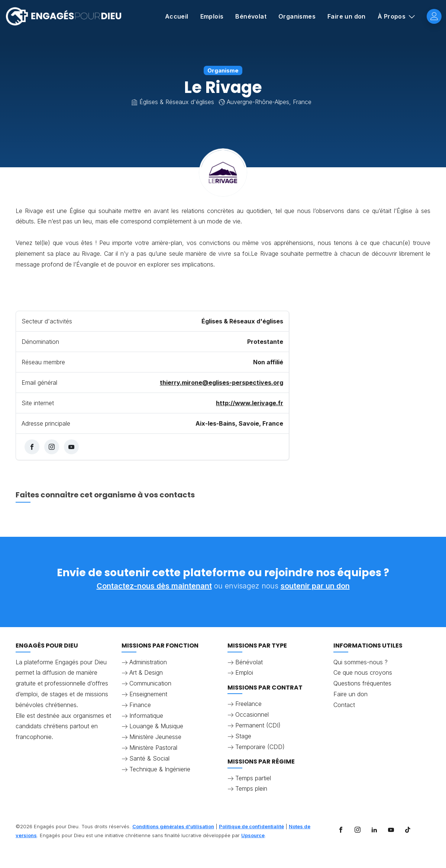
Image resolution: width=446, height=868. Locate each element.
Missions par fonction (160, 646)
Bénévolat (251, 16)
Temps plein (251, 788)
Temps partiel (253, 778)
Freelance (248, 704)
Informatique (146, 716)
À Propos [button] (392, 16)
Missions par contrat (265, 688)
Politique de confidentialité (251, 826)
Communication (150, 683)
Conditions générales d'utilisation (173, 826)
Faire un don (347, 16)
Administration (148, 662)
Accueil (177, 16)
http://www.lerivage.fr (250, 403)
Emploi (244, 672)
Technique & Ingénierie (160, 769)
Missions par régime (261, 761)
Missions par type (257, 646)
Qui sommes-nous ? (361, 662)
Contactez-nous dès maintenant (154, 586)
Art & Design (146, 672)
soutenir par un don (315, 586)
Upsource (253, 835)
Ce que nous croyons (363, 672)
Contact (344, 705)
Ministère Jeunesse (155, 737)
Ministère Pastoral (153, 748)
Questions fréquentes (362, 683)
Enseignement (148, 694)
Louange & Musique (156, 726)
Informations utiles (368, 646)
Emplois (212, 16)
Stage (243, 736)
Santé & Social (149, 758)
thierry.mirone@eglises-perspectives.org (222, 383)
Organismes (297, 16)
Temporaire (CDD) (260, 747)
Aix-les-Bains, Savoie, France (239, 423)
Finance (140, 705)
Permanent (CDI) (258, 725)
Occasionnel (252, 714)
